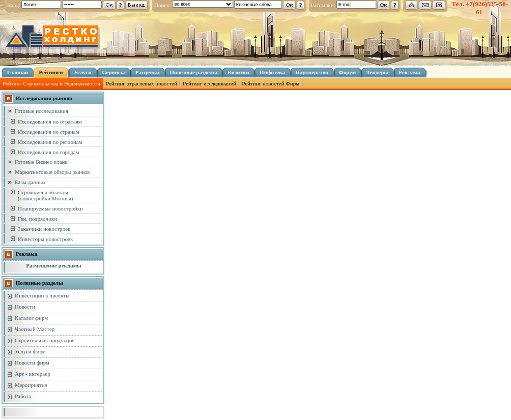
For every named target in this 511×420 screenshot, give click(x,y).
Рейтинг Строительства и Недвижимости (51, 83)
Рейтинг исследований (209, 83)
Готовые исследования (41, 111)
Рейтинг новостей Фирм (271, 83)
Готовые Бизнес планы (42, 162)
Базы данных (30, 182)
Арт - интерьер (33, 374)
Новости (25, 307)
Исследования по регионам (50, 142)
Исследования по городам (49, 152)
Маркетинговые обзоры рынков (52, 172)
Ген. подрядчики (37, 219)
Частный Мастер (35, 329)
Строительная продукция (45, 340)
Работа (23, 396)
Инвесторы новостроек (45, 239)
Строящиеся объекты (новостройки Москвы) (45, 195)
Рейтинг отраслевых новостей (141, 83)
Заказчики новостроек (44, 229)
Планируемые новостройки (50, 208)
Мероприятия (31, 385)
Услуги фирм (30, 351)
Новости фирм (32, 363)
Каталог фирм (31, 318)
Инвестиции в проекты (42, 295)
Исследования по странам (49, 132)
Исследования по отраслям (50, 122)
